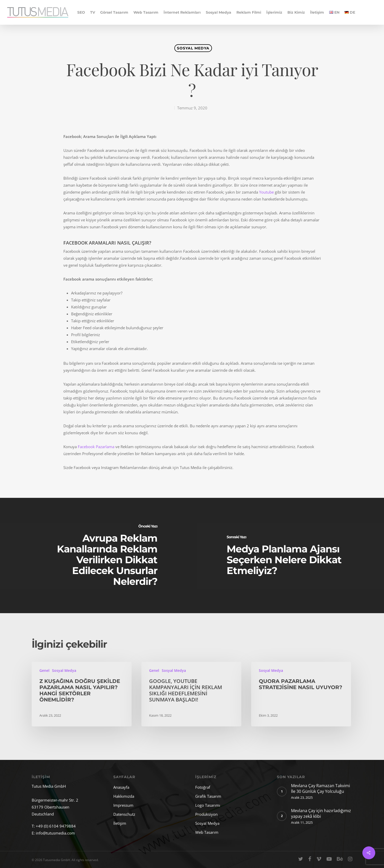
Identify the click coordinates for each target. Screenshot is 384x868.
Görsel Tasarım (114, 12)
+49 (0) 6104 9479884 (56, 826)
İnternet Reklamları (182, 12)
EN (334, 12)
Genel (44, 670)
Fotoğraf (203, 787)
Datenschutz (124, 814)
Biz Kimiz (296, 12)
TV (93, 12)
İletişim (317, 12)
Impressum (123, 805)
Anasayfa (121, 787)
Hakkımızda (124, 796)
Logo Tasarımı (208, 805)
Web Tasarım (146, 12)
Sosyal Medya (219, 12)
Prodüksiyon (206, 814)
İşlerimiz (274, 12)
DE (350, 12)
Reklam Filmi (249, 12)
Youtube (266, 192)
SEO (81, 12)
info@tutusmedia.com (55, 833)
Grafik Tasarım (208, 796)
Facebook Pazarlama (97, 447)
